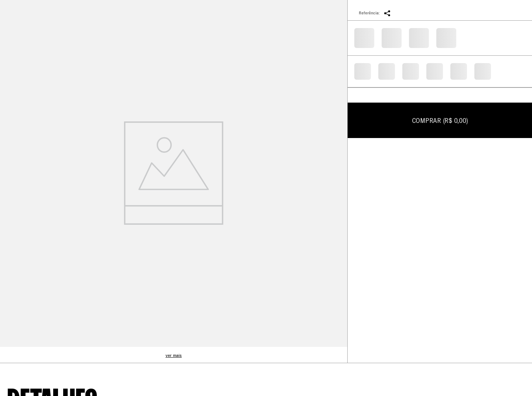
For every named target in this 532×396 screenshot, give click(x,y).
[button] (387, 13)
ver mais (174, 355)
